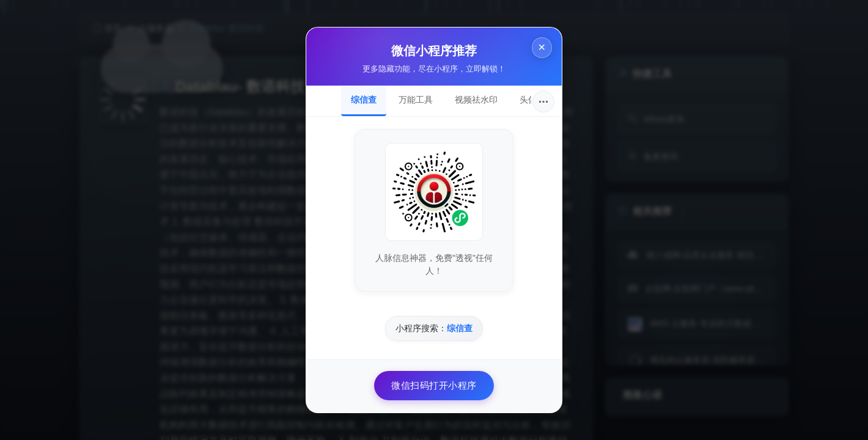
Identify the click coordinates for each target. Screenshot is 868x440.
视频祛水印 (476, 100)
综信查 (364, 100)
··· (544, 101)
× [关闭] (542, 48)
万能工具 (416, 100)
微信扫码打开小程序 (434, 385)
